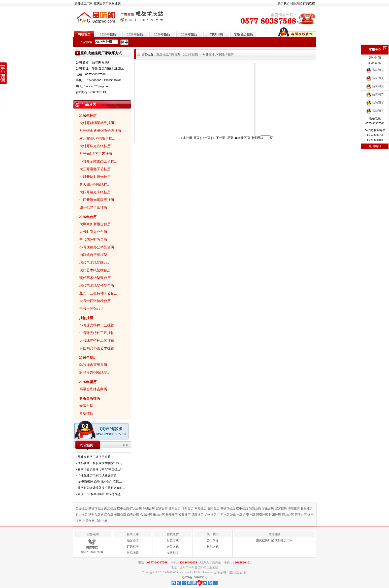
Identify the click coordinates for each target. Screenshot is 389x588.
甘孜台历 (268, 508)
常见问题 (133, 553)
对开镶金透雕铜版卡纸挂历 (100, 131)
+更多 (125, 445)
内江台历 (107, 515)
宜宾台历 (162, 508)
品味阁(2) (375, 86)
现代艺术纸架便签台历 (97, 286)
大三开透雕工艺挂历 (95, 169)
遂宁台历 (94, 515)
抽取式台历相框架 (93, 255)
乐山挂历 (101, 521)
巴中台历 (123, 508)
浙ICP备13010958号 (195, 577)
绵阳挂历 (294, 508)
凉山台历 (146, 515)
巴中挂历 (242, 508)
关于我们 (284, 3)
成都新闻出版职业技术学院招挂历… (101, 463)
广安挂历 (249, 515)
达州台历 (175, 508)
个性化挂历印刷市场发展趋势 (97, 476)
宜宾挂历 (281, 508)
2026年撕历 (162, 34)
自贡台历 (88, 521)
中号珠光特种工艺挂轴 (97, 333)
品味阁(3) (375, 103)
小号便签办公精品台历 (97, 247)
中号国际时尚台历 (93, 239)
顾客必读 (133, 540)
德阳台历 (120, 515)
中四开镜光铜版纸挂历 (97, 200)
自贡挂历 (81, 508)
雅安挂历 (172, 515)
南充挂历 (200, 508)
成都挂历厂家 (284, 540)
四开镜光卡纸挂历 (93, 208)
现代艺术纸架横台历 (95, 270)
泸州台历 (149, 508)
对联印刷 (216, 34)
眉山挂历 (81, 515)
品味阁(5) (375, 94)
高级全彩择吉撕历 (93, 389)
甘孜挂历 (307, 508)
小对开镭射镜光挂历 (95, 177)
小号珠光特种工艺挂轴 (97, 325)
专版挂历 (86, 413)
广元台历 (136, 508)
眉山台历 (288, 515)
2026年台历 (135, 34)
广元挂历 (223, 515)
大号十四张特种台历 (95, 301)
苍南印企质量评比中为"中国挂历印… (102, 469)
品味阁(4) (375, 111)
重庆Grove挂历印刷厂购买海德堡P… (102, 494)
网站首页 (84, 34)
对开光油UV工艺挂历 (96, 154)
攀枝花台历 (96, 508)
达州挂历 (275, 515)
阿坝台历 (301, 515)
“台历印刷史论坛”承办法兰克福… (100, 482)
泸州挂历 (210, 515)
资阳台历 (213, 508)
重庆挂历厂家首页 (168, 55)
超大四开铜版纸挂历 (95, 184)
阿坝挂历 (262, 515)
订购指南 (133, 547)
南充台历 (133, 515)
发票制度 (173, 553)
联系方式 (213, 547)
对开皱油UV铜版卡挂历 (97, 138)
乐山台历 (159, 515)
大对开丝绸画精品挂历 (97, 123)
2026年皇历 (189, 34)
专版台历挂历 (243, 34)
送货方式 (173, 547)
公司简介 (213, 540)
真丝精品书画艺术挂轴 (97, 348)
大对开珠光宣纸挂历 (95, 146)
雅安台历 (255, 508)
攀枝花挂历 (228, 508)
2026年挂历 (108, 34)
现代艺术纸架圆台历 (95, 263)
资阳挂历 (185, 515)
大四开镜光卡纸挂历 (95, 192)
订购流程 (309, 3)
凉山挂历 (236, 515)
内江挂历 (110, 508)
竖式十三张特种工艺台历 (98, 293)
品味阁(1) (375, 78)
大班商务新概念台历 (95, 224)
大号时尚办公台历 (93, 232)
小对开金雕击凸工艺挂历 (98, 161)
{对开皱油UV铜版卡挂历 (217, 55)
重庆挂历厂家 (265, 540)
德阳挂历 (197, 515)
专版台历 (86, 406)
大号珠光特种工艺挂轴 (97, 341)
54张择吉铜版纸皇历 (95, 373)
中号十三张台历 (92, 309)
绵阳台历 (188, 508)
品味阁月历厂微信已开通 (94, 457)
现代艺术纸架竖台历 (95, 278)
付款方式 (296, 3)
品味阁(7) (375, 70)
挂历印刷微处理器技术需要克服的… (101, 488)
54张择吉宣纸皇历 (93, 365)
